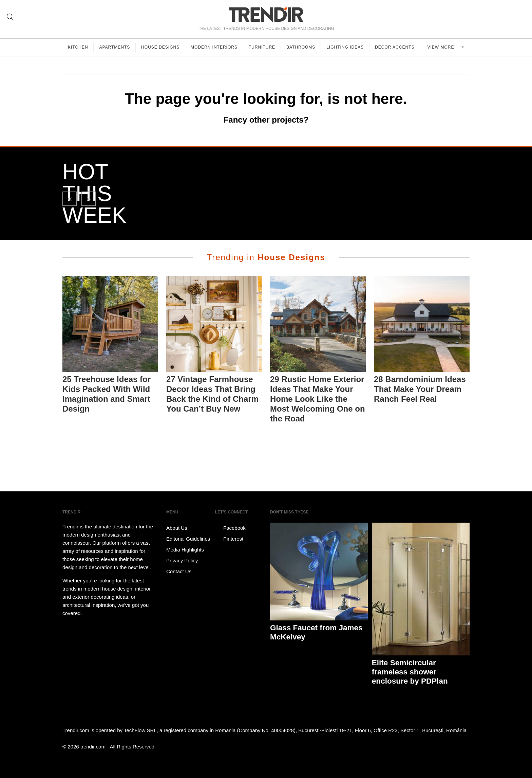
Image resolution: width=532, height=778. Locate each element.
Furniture (262, 47)
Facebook (230, 528)
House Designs (161, 47)
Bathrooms (301, 47)
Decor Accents (395, 47)
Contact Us (179, 571)
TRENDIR (266, 14)
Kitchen (78, 47)
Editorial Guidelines (188, 539)
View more (442, 47)
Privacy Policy (182, 560)
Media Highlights (185, 550)
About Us (177, 528)
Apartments (115, 47)
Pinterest (229, 539)
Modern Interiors (214, 47)
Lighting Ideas (345, 47)
